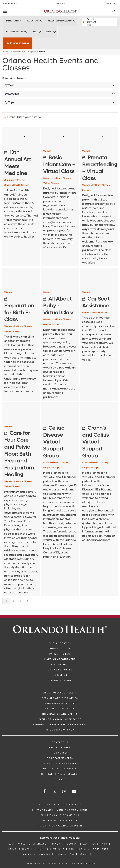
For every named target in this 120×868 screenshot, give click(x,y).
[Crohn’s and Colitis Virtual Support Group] (99, 442)
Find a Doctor (60, 649)
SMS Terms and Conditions (60, 815)
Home (6, 52)
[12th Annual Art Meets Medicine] (21, 163)
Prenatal (87, 190)
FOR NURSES (60, 753)
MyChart (61, 4)
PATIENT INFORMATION (60, 709)
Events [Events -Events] (49, 32)
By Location (12, 94)
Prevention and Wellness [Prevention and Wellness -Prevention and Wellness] (60, 21)
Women (47, 151)
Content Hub (17, 52)
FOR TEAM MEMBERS (60, 758)
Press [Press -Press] (35, 32)
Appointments (10, 4)
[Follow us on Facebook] (45, 791)
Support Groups (51, 468)
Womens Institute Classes (57, 178)
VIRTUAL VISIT (60, 665)
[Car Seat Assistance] (99, 302)
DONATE (60, 779)
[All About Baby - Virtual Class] (60, 306)
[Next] (28, 601)
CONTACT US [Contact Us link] (60, 742)
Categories (31, 52)
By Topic (10, 102)
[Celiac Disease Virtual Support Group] (60, 442)
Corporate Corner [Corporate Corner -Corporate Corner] (15, 32)
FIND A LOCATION (60, 643)
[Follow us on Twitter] (54, 792)
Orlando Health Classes (17, 185)
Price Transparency (60, 730)
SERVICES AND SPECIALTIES (60, 698)
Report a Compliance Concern (60, 826)
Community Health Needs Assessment (60, 725)
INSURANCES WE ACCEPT (60, 703)
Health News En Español (17, 43)
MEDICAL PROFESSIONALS (60, 769)
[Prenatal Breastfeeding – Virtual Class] (99, 168)
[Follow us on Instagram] (64, 791)
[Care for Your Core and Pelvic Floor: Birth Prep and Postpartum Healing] (21, 454)
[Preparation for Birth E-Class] (21, 309)
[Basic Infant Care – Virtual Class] (60, 165)
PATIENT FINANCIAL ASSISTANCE (60, 719)
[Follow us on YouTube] (74, 791)
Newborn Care (51, 325)
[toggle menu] (5, 12)
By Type (9, 85)
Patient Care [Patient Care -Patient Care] (33, 21)
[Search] (114, 12)
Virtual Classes (51, 183)
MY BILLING (60, 675)
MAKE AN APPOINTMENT (60, 659)
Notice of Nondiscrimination (60, 805)
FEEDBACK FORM (60, 748)
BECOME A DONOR (60, 680)
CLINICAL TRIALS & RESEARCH (60, 774)
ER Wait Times (110, 4)
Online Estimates (60, 670)
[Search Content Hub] (90, 22)
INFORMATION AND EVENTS (60, 714)
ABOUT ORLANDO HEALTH (60, 693)
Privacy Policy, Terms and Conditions (60, 810)
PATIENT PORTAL (60, 654)
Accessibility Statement (60, 821)
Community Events (15, 180)
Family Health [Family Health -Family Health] (13, 21)
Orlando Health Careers (60, 763)
